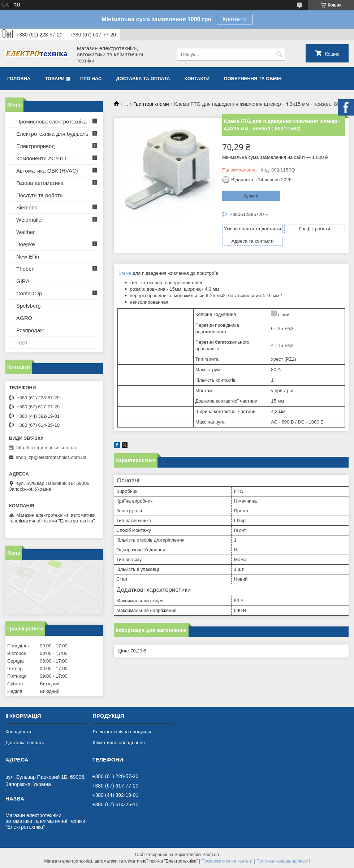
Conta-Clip (29, 293)
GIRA (23, 281)
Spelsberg (29, 306)
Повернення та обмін (253, 79)
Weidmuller (30, 220)
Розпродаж (30, 330)
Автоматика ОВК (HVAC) (47, 171)
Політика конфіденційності (283, 861)
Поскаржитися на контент (227, 861)
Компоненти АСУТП (41, 158)
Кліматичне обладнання (118, 743)
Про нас (91, 79)
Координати (18, 732)
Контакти (235, 19)
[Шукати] (279, 54)
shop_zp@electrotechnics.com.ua (51, 457)
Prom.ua (211, 855)
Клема (124, 273)
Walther (25, 232)
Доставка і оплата (25, 743)
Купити (251, 196)
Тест (22, 342)
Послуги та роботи (40, 195)
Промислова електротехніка (51, 121)
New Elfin (28, 257)
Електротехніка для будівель (52, 134)
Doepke (26, 244)
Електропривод (36, 146)
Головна (19, 79)
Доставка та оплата (143, 79)
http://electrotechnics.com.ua (46, 448)
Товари (55, 79)
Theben (25, 269)
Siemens (27, 207)
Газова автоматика (40, 183)
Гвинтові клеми (151, 104)
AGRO (24, 318)
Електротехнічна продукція (122, 732)
